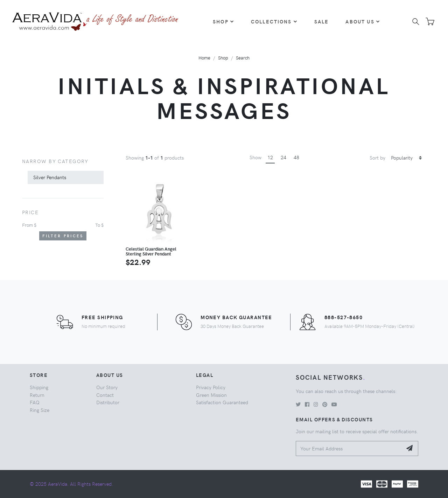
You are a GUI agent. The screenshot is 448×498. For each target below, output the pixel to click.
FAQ (35, 402)
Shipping (39, 387)
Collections (274, 21)
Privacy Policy (211, 387)
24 (283, 157)
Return (37, 395)
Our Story (107, 387)
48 (296, 157)
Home (204, 58)
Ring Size (40, 410)
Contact (105, 395)
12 (270, 157)
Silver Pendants (50, 177)
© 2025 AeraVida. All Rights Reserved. (71, 484)
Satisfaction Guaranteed (222, 402)
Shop (223, 21)
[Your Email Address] (349, 448)
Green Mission (211, 395)
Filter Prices (63, 236)
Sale (322, 21)
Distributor (108, 402)
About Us (363, 21)
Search (243, 58)
